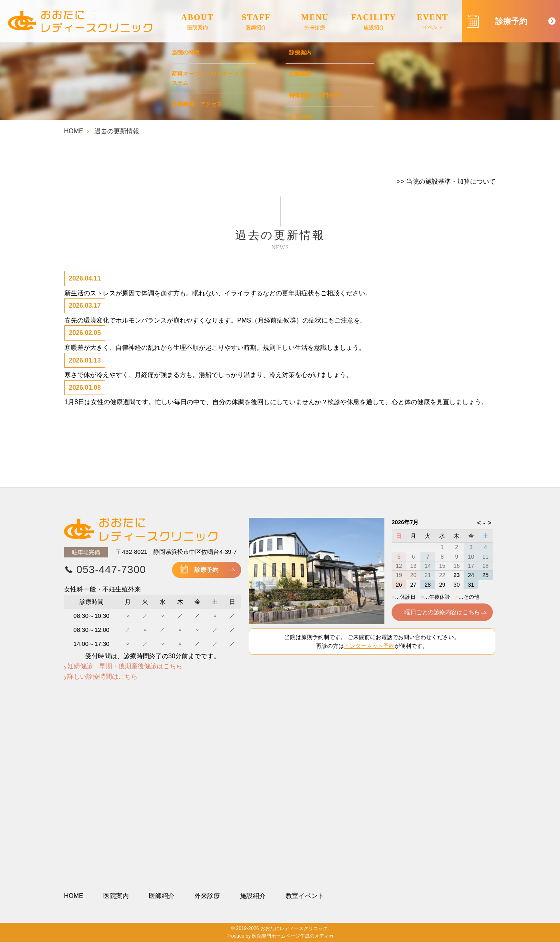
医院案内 (116, 896)
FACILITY (374, 22)
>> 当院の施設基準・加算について (446, 181)
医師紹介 (162, 896)
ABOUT (197, 22)
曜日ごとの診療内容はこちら (442, 612)
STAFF (256, 22)
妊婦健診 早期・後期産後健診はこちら (125, 666)
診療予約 (206, 570)
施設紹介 (253, 896)
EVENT (433, 22)
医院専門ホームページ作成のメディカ (293, 936)
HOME (74, 131)
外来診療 (207, 896)
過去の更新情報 (117, 131)
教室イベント (305, 896)
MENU (315, 22)
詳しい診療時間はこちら (102, 676)
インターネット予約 (369, 646)
